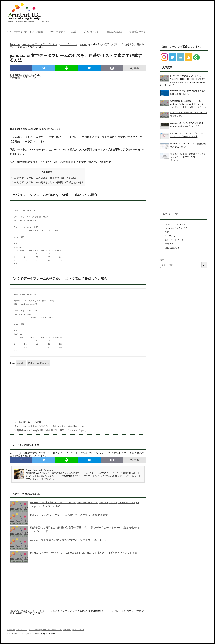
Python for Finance (39, 363)
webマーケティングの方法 (63, 32)
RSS (99, 476)
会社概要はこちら (41, 476)
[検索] (204, 265)
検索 (162, 260)
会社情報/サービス (139, 32)
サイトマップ (78, 630)
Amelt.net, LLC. (15, 633)
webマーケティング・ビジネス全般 (25, 32)
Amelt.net (15, 44)
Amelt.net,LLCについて (17, 630)
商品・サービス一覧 (174, 240)
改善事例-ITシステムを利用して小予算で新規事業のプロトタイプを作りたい (53, 430)
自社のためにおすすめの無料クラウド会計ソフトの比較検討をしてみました (53, 426)
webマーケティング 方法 (176, 224)
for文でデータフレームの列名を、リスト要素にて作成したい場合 (47, 182)
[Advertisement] (78, 102)
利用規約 (67, 630)
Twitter (77, 476)
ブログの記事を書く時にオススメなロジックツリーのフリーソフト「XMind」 (188, 157)
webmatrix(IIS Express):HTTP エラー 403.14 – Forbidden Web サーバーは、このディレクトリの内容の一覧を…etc (188, 104)
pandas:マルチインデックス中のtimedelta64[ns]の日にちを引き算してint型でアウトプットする (84, 553)
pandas (21, 363)
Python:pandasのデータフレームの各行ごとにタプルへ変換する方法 (69, 515)
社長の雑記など (114, 32)
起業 (167, 232)
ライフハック (171, 236)
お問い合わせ (35, 630)
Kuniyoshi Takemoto (43, 470)
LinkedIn (86, 476)
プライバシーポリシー (52, 630)
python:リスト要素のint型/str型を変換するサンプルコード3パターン (68, 540)
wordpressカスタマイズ (176, 228)
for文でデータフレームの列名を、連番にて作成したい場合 (44, 178)
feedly (106, 476)
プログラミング (91, 32)
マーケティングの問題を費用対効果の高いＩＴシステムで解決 (28, 22)
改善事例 (169, 244)
